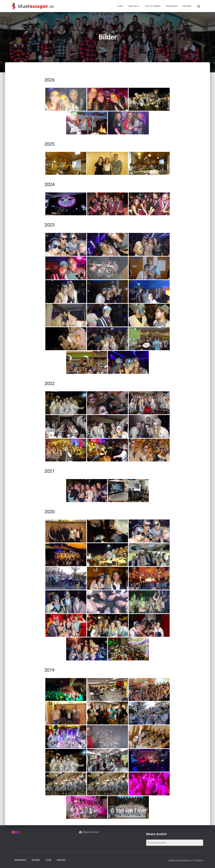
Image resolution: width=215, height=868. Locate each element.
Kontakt (187, 6)
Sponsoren (172, 6)
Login (48, 860)
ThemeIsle (198, 860)
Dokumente (20, 860)
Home (120, 6)
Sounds (36, 860)
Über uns (134, 6)
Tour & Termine (153, 6)
